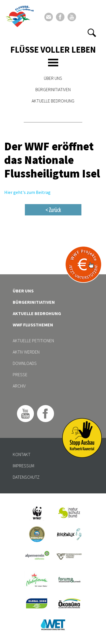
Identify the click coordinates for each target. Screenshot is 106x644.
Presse (20, 375)
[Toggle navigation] (53, 63)
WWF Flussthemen (33, 325)
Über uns (53, 78)
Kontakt (22, 454)
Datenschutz (26, 477)
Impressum (23, 466)
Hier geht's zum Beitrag (27, 192)
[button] (92, 33)
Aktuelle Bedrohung (53, 101)
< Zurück (53, 210)
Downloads (25, 363)
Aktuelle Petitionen (33, 341)
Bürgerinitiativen (53, 89)
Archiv (19, 386)
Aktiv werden (26, 352)
